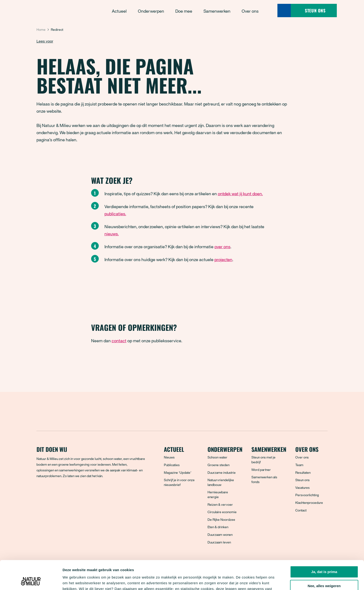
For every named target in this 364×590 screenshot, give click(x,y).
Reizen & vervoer (220, 504)
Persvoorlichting (307, 495)
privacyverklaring (167, 567)
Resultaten (303, 472)
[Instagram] (62, 493)
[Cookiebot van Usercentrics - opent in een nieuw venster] (31, 581)
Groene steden (218, 465)
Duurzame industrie (222, 472)
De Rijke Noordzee (221, 519)
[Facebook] (41, 493)
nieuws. (112, 234)
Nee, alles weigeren (324, 559)
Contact (301, 510)
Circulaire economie (222, 512)
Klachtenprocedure (309, 503)
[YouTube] (83, 493)
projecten (223, 259)
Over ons (302, 457)
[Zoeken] (284, 11)
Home (41, 29)
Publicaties (172, 465)
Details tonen (74, 581)
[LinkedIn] (72, 493)
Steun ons (302, 480)
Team (299, 465)
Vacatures (302, 487)
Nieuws (169, 457)
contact (119, 341)
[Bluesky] (51, 493)
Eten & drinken (218, 527)
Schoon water (217, 457)
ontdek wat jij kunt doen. (240, 194)
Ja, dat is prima (324, 545)
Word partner (261, 470)
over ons (222, 247)
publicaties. (115, 214)
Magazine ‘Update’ (178, 472)
